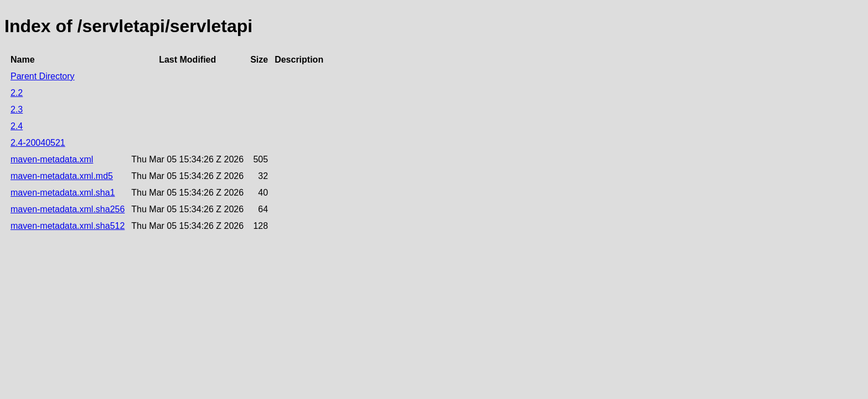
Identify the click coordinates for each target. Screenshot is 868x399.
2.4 (17, 126)
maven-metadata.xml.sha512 (68, 226)
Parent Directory (43, 76)
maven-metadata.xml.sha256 (68, 209)
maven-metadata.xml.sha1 (63, 193)
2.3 (17, 109)
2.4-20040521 (38, 143)
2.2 (17, 93)
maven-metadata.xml (52, 159)
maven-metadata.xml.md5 (62, 176)
